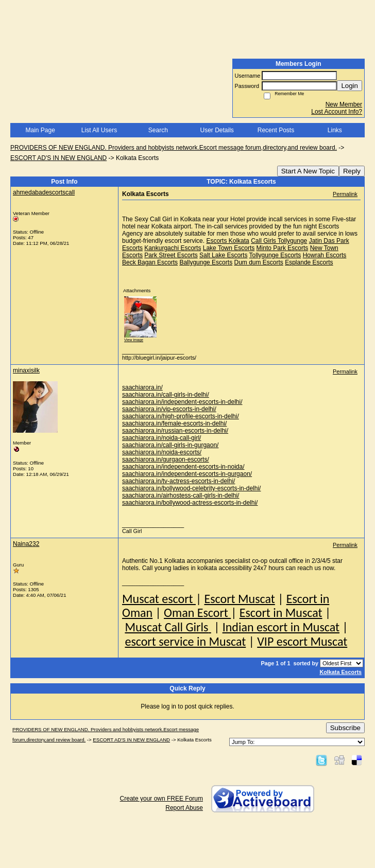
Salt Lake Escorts (223, 255)
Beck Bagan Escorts (150, 262)
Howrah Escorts (325, 255)
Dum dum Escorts (258, 262)
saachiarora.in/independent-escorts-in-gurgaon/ (187, 474)
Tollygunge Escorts (275, 255)
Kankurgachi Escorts (173, 248)
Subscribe (345, 728)
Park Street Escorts (171, 255)
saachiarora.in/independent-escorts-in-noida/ (183, 467)
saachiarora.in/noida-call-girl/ (161, 438)
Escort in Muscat (281, 613)
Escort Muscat (239, 599)
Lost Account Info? (337, 112)
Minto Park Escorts (283, 248)
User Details (217, 130)
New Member (344, 104)
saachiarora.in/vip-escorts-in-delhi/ (169, 409)
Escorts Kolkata (227, 241)
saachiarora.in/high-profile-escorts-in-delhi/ (181, 416)
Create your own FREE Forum (161, 799)
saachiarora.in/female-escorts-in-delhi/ (174, 423)
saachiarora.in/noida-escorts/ (162, 452)
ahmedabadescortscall (44, 192)
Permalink (345, 194)
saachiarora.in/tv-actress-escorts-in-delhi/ (178, 481)
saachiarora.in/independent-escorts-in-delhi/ (182, 402)
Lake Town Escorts (229, 248)
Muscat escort (159, 599)
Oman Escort (197, 613)
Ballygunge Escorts (206, 262)
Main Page (40, 130)
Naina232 (26, 544)
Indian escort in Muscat (281, 627)
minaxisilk (26, 370)
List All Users (99, 130)
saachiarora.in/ (142, 387)
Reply (352, 171)
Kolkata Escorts (340, 672)
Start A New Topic (308, 171)
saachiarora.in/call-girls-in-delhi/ (166, 395)
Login (350, 86)
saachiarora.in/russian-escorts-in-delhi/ (175, 431)
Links (335, 130)
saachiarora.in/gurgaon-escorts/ (166, 459)
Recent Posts (276, 130)
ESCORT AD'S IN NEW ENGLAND (58, 158)
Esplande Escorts (309, 262)
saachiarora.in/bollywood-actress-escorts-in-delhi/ (190, 503)
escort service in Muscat (185, 641)
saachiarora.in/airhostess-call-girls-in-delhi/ (181, 495)
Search (158, 130)
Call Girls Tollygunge (279, 241)
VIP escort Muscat (302, 641)
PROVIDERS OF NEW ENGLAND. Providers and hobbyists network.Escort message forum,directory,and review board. (174, 148)
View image (134, 340)
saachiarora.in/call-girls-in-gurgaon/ (170, 445)
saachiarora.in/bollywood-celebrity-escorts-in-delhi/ (191, 488)
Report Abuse (184, 808)
